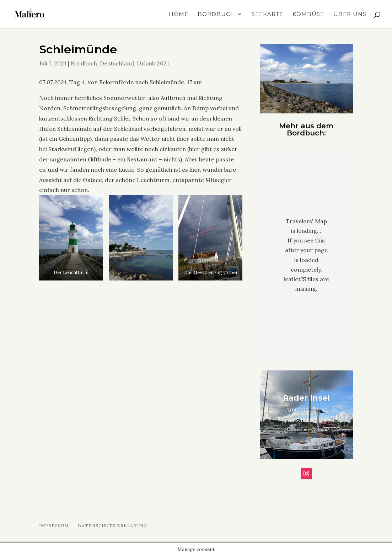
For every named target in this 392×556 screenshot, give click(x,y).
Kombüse (308, 15)
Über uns (350, 15)
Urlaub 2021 (153, 63)
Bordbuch (216, 15)
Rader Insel (306, 398)
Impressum (54, 526)
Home (179, 15)
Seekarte (267, 15)
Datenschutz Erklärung (112, 526)
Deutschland (117, 63)
